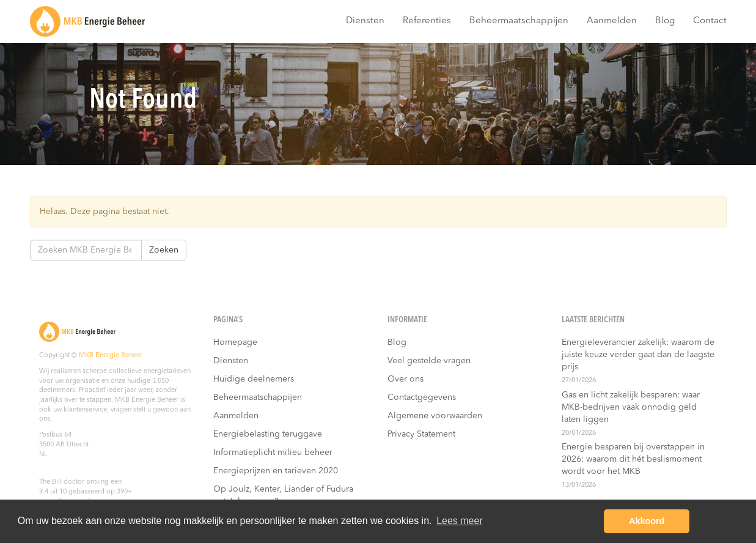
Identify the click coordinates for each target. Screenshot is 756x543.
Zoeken (164, 250)
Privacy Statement (421, 434)
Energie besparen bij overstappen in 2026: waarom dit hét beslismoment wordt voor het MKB (633, 459)
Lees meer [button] (460, 521)
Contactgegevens (422, 397)
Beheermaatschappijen (519, 21)
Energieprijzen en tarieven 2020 (276, 471)
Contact (710, 21)
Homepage (235, 342)
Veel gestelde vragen (429, 361)
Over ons (406, 379)
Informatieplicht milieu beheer (273, 452)
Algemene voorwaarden (435, 416)
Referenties (427, 21)
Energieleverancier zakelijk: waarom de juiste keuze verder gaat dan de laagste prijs (638, 355)
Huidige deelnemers (254, 379)
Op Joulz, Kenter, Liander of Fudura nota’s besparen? (283, 495)
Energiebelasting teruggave (268, 434)
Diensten (365, 21)
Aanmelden (612, 21)
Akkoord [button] (647, 521)
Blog (665, 21)
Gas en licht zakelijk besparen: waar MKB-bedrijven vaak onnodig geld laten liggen (631, 407)
